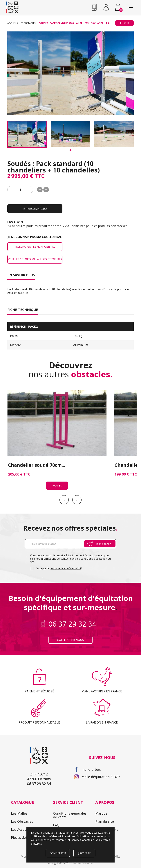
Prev (64, 474)
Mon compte (63, 807)
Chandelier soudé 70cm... (37, 439)
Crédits (115, 831)
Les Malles (19, 787)
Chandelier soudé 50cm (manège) (102, 441)
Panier (37, 459)
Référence (18, 327)
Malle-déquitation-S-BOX (101, 751)
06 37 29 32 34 (94, 7)
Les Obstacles (22, 795)
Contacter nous (70, 614)
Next (77, 474)
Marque (101, 787)
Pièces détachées (25, 811)
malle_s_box (91, 743)
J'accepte (84, 853)
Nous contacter (108, 803)
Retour (124, 23)
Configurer (58, 853)
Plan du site (105, 795)
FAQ (56, 799)
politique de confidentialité (65, 542)
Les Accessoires (23, 803)
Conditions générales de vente (70, 789)
